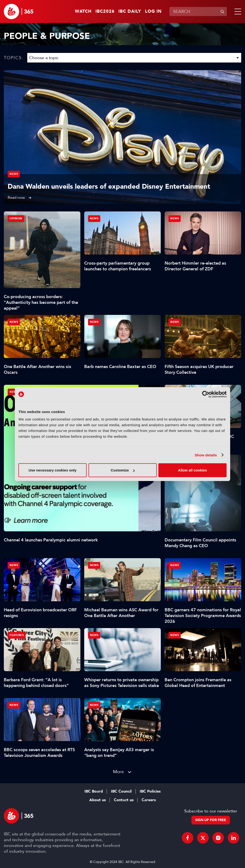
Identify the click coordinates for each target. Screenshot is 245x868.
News (14, 174)
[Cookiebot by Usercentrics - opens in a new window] (206, 394)
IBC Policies (150, 791)
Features (17, 635)
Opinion (16, 218)
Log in (153, 11)
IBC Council (121, 791)
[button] (237, 11)
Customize (123, 470)
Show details (206, 455)
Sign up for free (211, 820)
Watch (83, 11)
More (118, 772)
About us (97, 800)
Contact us (124, 800)
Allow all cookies (192, 470)
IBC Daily (130, 11)
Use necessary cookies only (52, 470)
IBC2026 (105, 11)
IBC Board (94, 791)
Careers (149, 800)
